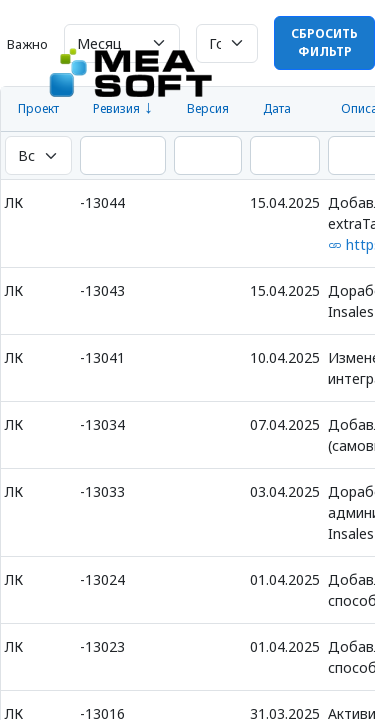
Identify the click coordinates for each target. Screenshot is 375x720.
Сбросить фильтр (324, 42)
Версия (208, 108)
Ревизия (116, 108)
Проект (38, 108)
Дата (277, 108)
